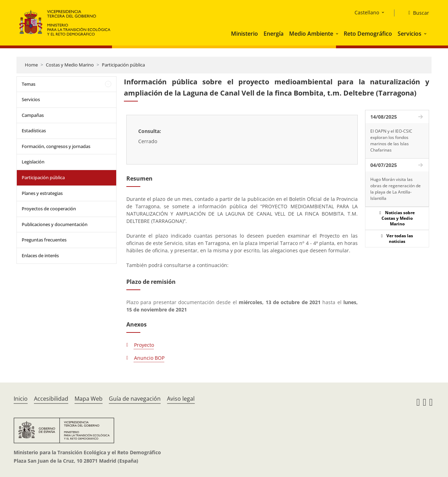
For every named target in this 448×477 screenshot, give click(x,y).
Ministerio (244, 34)
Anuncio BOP (149, 358)
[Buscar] (416, 13)
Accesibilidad (51, 399)
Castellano (367, 12)
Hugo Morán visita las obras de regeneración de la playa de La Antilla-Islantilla (395, 189)
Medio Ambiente (311, 34)
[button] (338, 34)
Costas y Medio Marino (70, 65)
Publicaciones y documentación (55, 224)
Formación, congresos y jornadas (56, 146)
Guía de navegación (135, 399)
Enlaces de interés (40, 255)
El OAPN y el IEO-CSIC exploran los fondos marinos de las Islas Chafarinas (391, 141)
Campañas (33, 115)
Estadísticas (34, 131)
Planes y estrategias (42, 193)
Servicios (409, 34)
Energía (274, 34)
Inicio (21, 399)
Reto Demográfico (368, 34)
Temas (29, 84)
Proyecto (144, 345)
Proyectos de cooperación (49, 209)
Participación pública (123, 65)
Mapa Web (89, 399)
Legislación (33, 162)
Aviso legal (181, 399)
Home (31, 65)
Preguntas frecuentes (44, 240)
